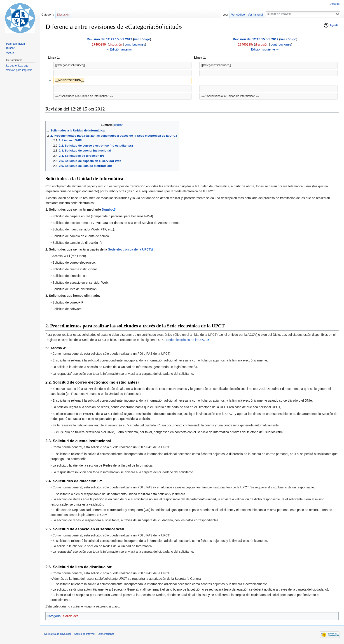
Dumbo (107, 209)
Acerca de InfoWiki (85, 634)
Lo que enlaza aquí (18, 66)
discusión (115, 44)
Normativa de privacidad (58, 634)
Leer (225, 15)
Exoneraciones (106, 634)
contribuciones (135, 44)
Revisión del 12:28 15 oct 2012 (256, 39)
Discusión (63, 15)
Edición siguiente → (265, 49)
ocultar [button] (118, 125)
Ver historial (255, 15)
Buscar (10, 48)
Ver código (238, 15)
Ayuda (334, 25)
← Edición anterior (119, 49)
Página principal (16, 44)
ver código (142, 39)
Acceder (335, 4)
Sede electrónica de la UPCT (129, 249)
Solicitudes (71, 616)
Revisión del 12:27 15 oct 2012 (110, 39)
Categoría (54, 616)
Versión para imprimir (19, 70)
